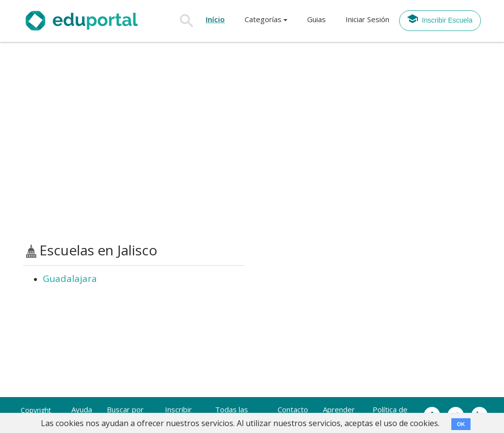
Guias (316, 19)
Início (215, 19)
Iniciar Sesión (367, 19)
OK (461, 424)
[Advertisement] (252, 142)
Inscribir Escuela (440, 19)
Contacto (293, 409)
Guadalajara (70, 278)
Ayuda (82, 409)
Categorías (263, 19)
